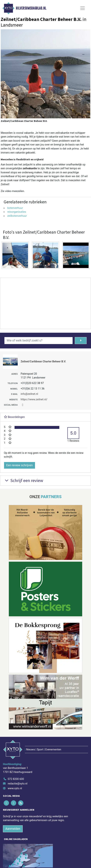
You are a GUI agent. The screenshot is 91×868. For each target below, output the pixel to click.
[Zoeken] (81, 341)
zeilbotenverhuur (17, 216)
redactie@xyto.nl (18, 784)
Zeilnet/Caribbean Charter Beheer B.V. (43, 362)
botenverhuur (15, 208)
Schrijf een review (23, 480)
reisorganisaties (17, 212)
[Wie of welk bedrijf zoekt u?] (38, 341)
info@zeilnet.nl (29, 394)
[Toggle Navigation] (83, 8)
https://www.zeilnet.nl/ (34, 399)
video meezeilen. (15, 191)
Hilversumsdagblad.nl (31, 8)
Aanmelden (13, 829)
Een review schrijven (20, 465)
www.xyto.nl (15, 788)
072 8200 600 (16, 779)
